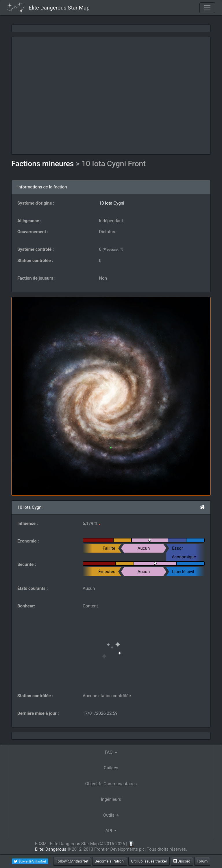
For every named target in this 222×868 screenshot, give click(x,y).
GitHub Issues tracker (149, 861)
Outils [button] (109, 815)
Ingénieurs (111, 799)
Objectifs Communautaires (111, 784)
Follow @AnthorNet (72, 861)
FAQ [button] (109, 752)
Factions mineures (44, 164)
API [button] (109, 831)
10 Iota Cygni (112, 203)
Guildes (111, 768)
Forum (202, 861)
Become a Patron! (110, 861)
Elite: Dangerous (51, 849)
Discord (182, 861)
